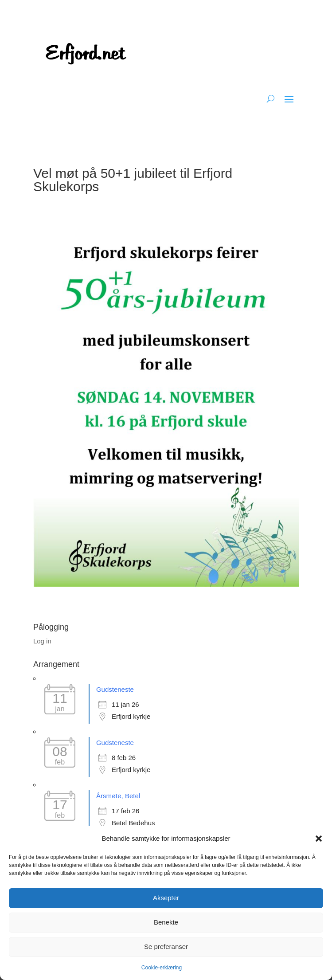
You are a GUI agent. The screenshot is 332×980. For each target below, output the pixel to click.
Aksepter (166, 898)
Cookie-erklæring (162, 968)
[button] (319, 839)
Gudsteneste (115, 689)
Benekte (166, 922)
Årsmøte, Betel (118, 796)
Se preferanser (166, 947)
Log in (42, 641)
